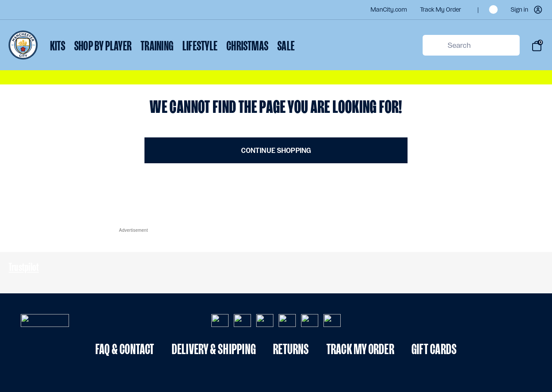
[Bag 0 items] (537, 46)
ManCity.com (389, 10)
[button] (527, 10)
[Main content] (276, 130)
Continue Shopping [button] (276, 151)
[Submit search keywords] (433, 45)
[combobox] (471, 45)
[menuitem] (58, 47)
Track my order (441, 10)
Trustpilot (24, 267)
